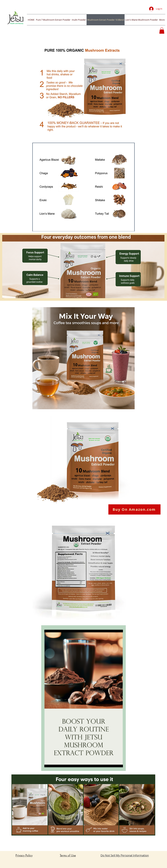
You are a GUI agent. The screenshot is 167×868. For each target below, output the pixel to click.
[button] (162, 31)
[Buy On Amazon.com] (134, 509)
